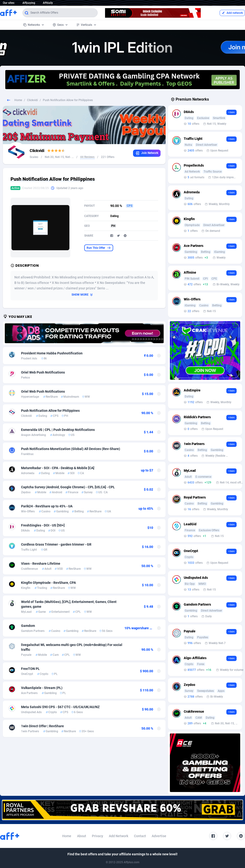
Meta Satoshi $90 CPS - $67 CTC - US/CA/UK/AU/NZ (60, 707)
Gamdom (28, 626)
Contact (140, 836)
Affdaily (48, 3)
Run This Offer (99, 248)
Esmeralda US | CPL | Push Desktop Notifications (58, 430)
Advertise (159, 836)
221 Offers (108, 157)
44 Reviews (87, 157)
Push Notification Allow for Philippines (50, 411)
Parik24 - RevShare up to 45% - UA (47, 506)
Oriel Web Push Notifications (43, 372)
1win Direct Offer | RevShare (42, 726)
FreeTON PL (30, 669)
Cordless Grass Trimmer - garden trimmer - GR (56, 544)
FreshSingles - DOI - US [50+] (43, 525)
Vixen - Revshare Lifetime (41, 564)
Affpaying (29, 3)
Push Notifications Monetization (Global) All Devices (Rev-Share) (71, 449)
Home (18, 100)
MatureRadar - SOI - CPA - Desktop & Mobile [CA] (58, 468)
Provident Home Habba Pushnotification (52, 353)
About (82, 836)
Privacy (97, 836)
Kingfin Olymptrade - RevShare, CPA (48, 583)
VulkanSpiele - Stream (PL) (42, 688)
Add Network (119, 836)
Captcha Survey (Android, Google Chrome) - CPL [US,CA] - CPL (68, 487)
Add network (232, 13)
